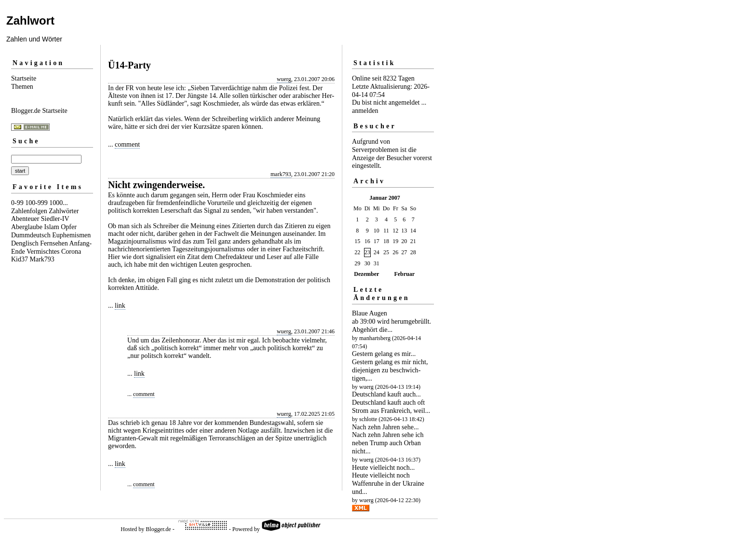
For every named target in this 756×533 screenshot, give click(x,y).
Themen (22, 87)
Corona (71, 252)
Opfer (69, 227)
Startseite (24, 78)
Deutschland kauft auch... (386, 394)
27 (404, 252)
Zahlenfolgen (29, 211)
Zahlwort (30, 20)
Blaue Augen (370, 313)
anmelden (365, 111)
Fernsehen (54, 243)
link (120, 306)
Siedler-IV (55, 219)
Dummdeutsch (31, 235)
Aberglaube (27, 227)
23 (367, 252)
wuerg (284, 79)
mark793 (281, 174)
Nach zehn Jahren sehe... (385, 427)
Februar (404, 274)
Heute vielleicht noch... (383, 468)
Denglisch (25, 243)
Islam (52, 227)
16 (367, 241)
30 (367, 263)
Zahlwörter (64, 211)
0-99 (17, 203)
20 (404, 241)
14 (413, 231)
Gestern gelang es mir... (384, 354)
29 (357, 263)
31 (377, 263)
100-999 (36, 203)
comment (127, 144)
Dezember (366, 274)
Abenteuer (25, 219)
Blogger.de (158, 529)
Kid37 (20, 259)
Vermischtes (43, 252)
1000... (59, 203)
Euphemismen (71, 235)
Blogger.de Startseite (39, 111)
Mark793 (42, 259)
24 (377, 252)
